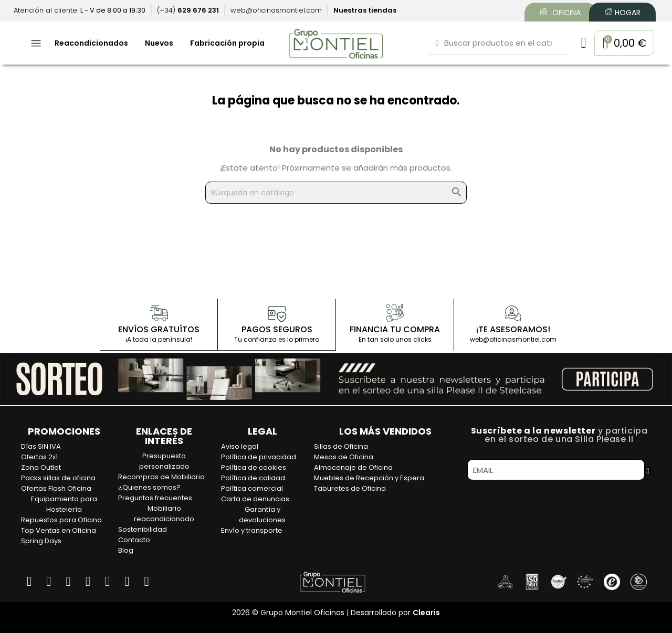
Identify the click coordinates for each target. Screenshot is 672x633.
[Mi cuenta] (583, 43)
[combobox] (498, 43)
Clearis (426, 612)
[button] (624, 43)
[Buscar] (336, 193)
